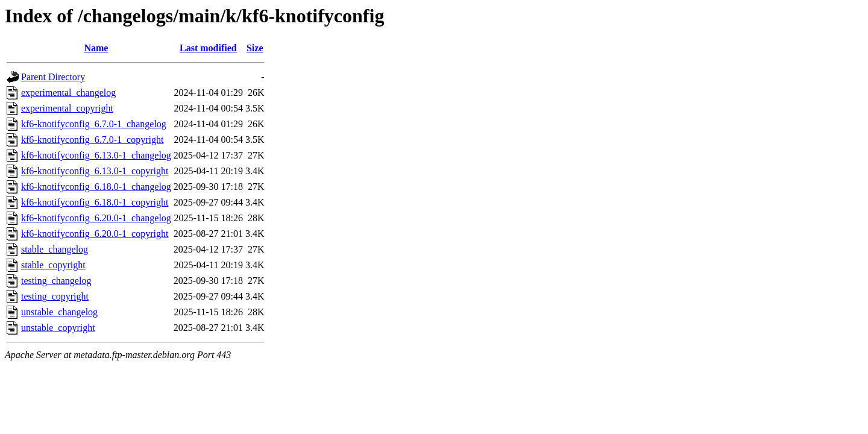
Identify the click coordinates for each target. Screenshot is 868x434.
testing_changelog (56, 281)
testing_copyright (55, 296)
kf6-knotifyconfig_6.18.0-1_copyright (95, 202)
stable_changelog (55, 249)
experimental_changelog (68, 93)
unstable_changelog (59, 312)
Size (255, 48)
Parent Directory (53, 77)
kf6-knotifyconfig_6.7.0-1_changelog (94, 124)
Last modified (208, 48)
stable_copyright (53, 265)
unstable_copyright (58, 328)
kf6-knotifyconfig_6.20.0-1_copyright (95, 234)
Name (96, 48)
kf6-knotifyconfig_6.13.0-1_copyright (95, 171)
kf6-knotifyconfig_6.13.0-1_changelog (96, 155)
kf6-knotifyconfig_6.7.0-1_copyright (92, 140)
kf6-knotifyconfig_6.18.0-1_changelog (96, 187)
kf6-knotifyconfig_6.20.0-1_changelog (96, 218)
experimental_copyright (67, 108)
